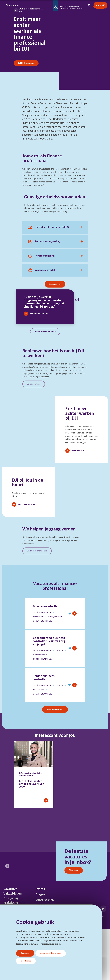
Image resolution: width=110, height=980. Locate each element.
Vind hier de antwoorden (37, 602)
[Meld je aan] (31, 902)
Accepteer (25, 953)
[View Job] (74, 664)
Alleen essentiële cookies (51, 953)
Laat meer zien (55, 284)
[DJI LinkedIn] (103, 960)
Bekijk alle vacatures (55, 760)
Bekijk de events (34, 435)
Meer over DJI (78, 502)
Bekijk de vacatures (26, 63)
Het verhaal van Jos (39, 365)
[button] (70, 664)
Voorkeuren (26, 961)
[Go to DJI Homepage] (68, 5)
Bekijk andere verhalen (45, 383)
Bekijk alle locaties (27, 555)
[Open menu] (100, 5)
